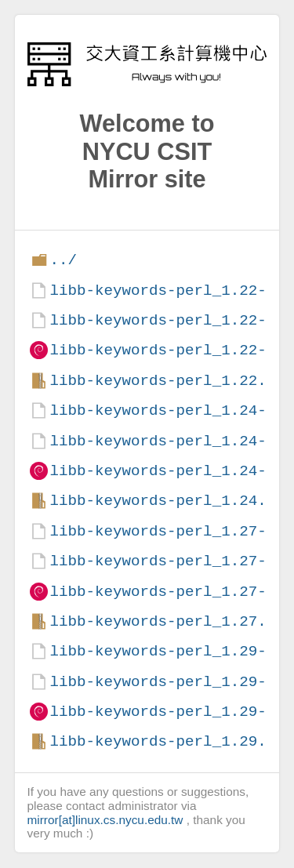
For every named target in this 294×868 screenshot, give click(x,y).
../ (63, 260)
